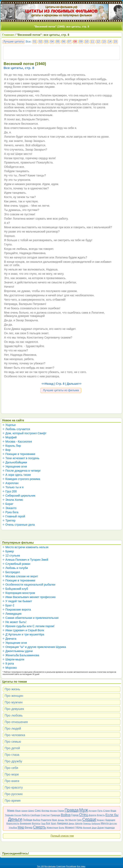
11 (92, 42)
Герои (61, 811)
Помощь (87, 823)
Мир (21, 827)
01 (35, 42)
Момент (70, 827)
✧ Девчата (9, 639)
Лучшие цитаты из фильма (61, 390)
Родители (46, 820)
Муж (84, 810)
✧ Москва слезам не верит (20, 576)
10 (87, 42)
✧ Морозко (10, 668)
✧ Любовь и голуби (15, 568)
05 (58, 42)
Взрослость (13, 823)
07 (69, 42)
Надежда (110, 827)
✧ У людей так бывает (17, 601)
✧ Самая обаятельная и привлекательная (30, 618)
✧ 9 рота (8, 664)
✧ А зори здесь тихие (17, 475)
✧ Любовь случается (16, 429)
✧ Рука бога (10, 512)
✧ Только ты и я (13, 487)
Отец (83, 815)
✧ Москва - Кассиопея (17, 442)
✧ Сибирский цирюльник (19, 496)
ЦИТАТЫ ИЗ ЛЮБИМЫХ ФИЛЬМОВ (61, 11)
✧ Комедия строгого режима (21, 479)
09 (81, 42)
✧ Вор (6, 450)
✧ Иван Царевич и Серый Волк (23, 630)
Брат (54, 823)
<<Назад (48, 384)
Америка (62, 823)
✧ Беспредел (11, 572)
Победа (27, 820)
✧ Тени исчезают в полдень (21, 458)
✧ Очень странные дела (18, 525)
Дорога (92, 815)
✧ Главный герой (14, 516)
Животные (52, 827)
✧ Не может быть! (14, 622)
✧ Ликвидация (12, 614)
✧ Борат (8, 504)
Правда (72, 810)
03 (46, 42)
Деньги (15, 819)
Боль (61, 827)
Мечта (105, 823)
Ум (66, 820)
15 (115, 42)
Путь (100, 811)
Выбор (37, 820)
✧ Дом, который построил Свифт (24, 433)
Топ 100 (40, 866)
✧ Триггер (9, 521)
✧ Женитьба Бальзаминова (21, 655)
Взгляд (45, 811)
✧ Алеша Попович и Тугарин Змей (25, 560)
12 (98, 42)
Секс (38, 811)
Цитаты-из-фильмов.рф (61, 7)
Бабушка (96, 823)
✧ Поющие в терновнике (19, 454)
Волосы (36, 823)
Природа (55, 815)
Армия (24, 811)
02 (40, 42)
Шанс (31, 811)
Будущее (110, 820)
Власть (101, 815)
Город (75, 815)
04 (52, 42)
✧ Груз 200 (10, 491)
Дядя (94, 828)
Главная (8, 35)
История (93, 811)
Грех (79, 820)
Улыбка (13, 827)
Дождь (61, 820)
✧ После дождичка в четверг (22, 471)
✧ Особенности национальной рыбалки (29, 585)
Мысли (72, 820)
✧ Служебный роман (16, 564)
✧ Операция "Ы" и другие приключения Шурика (34, 647)
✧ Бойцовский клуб (15, 589)
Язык (18, 811)
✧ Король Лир (12, 446)
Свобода (35, 815)
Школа (79, 823)
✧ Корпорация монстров (19, 593)
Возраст (101, 820)
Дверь (72, 823)
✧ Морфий (9, 437)
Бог (48, 823)
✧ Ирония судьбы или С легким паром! (28, 626)
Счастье (45, 815)
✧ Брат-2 (8, 605)
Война (66, 815)
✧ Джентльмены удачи (17, 651)
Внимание (25, 823)
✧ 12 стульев (11, 556)
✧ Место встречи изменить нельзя (25, 547)
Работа (26, 815)
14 (110, 42)
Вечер (29, 827)
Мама (11, 811)
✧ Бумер (8, 551)
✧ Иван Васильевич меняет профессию (29, 597)
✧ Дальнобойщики (15, 462)
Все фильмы (50, 866)
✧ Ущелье (9, 425)
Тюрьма (9, 815)
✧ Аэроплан (10, 483)
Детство (113, 823)
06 (64, 42)
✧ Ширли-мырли (13, 659)
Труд (43, 823)
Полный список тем (62, 836)
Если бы (112, 815)
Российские (71, 866)
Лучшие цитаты (14, 42)
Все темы (81, 866)
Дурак (101, 827)
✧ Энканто (9, 508)
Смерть (40, 827)
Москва (53, 811)
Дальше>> (74, 384)
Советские (61, 866)
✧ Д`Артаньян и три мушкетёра (23, 634)
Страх (107, 811)
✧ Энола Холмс (13, 500)
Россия (18, 815)
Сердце (89, 819)
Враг (55, 820)
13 (104, 42)
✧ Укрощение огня (15, 467)
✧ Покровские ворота (17, 610)
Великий (87, 828)
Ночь (79, 827)
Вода (113, 811)
